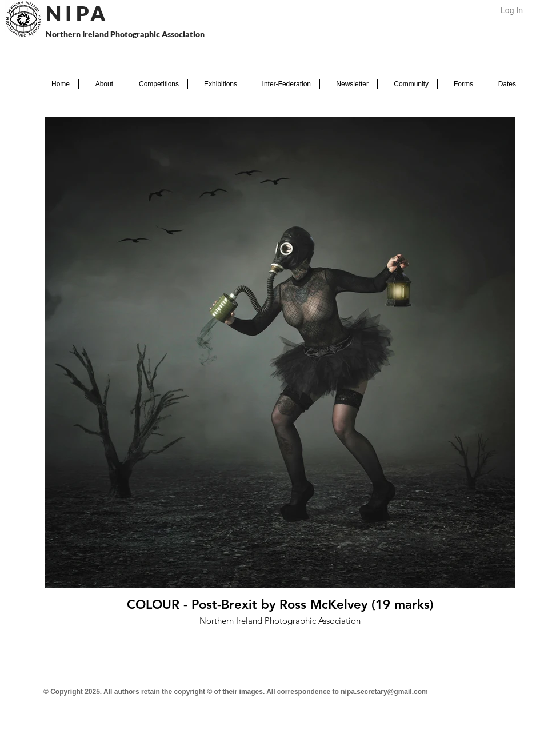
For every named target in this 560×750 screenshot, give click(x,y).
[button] (100, 84)
